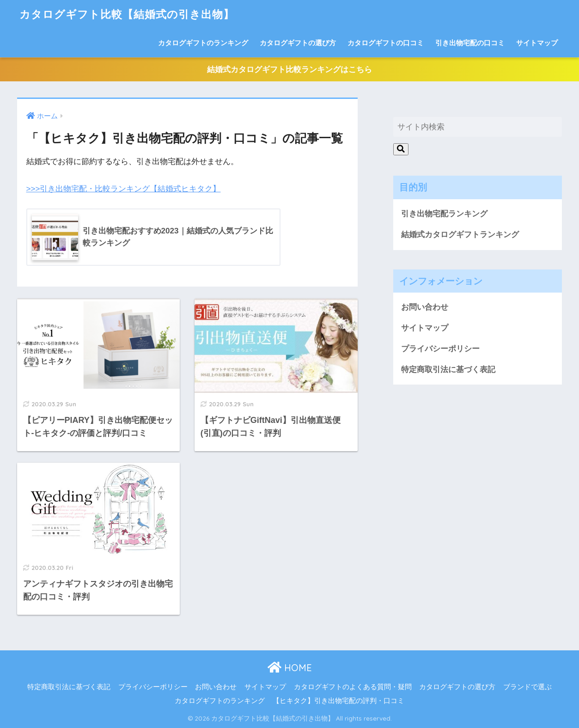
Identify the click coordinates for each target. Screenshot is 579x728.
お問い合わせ (425, 307)
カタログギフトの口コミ (386, 43)
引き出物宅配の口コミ (470, 43)
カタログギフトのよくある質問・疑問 (353, 687)
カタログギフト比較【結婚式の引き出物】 (127, 14)
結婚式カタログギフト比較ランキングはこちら (289, 70)
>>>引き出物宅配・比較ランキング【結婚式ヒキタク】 (124, 189)
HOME (290, 668)
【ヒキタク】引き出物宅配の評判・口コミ (338, 701)
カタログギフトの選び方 (298, 43)
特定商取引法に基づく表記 (448, 370)
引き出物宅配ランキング (444, 214)
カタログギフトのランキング (203, 43)
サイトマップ (537, 43)
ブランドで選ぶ (527, 687)
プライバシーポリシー (440, 349)
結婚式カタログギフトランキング (460, 235)
